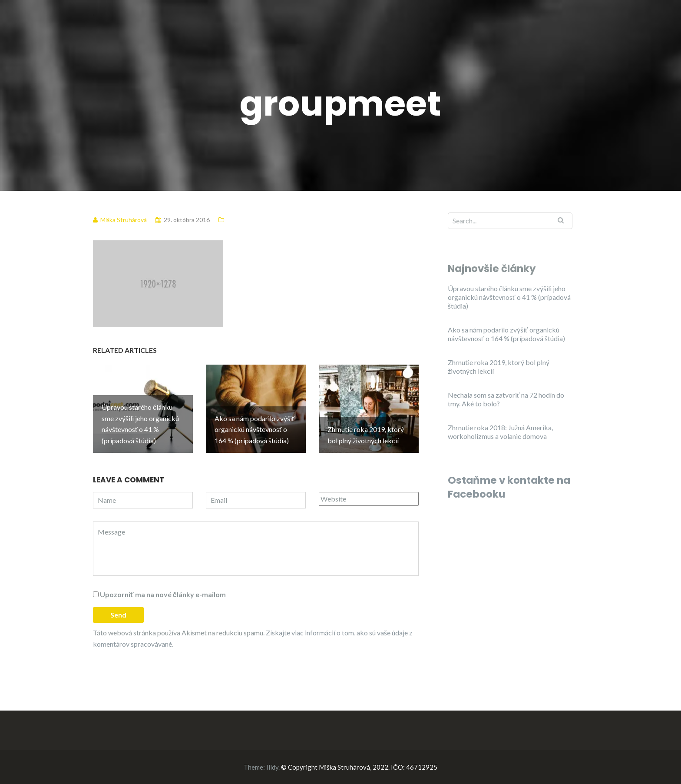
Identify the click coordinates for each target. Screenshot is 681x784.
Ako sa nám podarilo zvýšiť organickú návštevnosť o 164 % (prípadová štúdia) (506, 334)
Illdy (272, 767)
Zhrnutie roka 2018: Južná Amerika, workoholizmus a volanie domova (500, 432)
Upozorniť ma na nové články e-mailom (163, 594)
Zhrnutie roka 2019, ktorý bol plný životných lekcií (499, 367)
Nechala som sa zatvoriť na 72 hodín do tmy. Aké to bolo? (506, 399)
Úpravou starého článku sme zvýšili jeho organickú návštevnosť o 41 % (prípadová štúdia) (509, 297)
